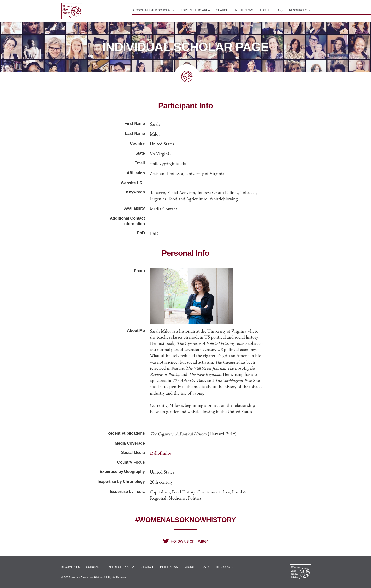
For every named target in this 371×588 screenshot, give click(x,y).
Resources (300, 10)
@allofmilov (161, 453)
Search (222, 10)
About (264, 10)
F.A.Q (279, 10)
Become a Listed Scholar (153, 10)
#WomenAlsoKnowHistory (185, 520)
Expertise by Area (196, 10)
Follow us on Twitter (185, 541)
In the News (244, 10)
